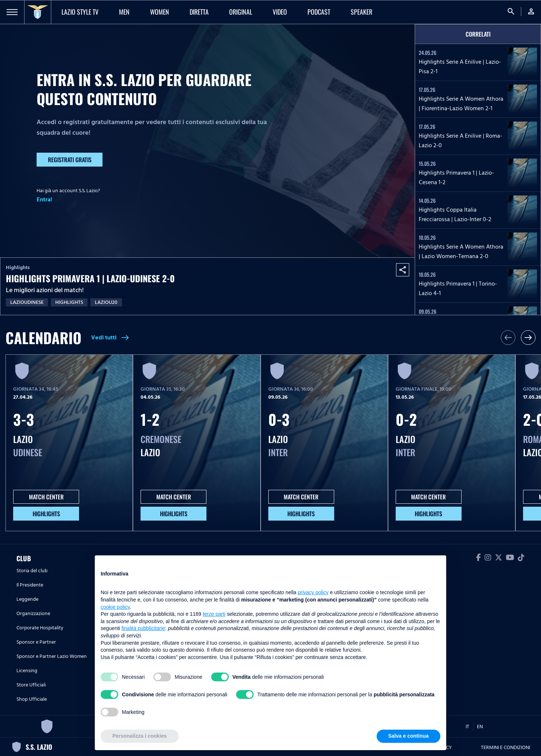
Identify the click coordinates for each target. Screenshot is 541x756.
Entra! (44, 200)
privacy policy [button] (313, 592)
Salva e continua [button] (408, 736)
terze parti (214, 614)
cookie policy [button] (115, 607)
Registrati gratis (70, 160)
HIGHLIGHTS (46, 514)
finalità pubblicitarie (143, 628)
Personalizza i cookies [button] (140, 736)
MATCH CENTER (46, 497)
